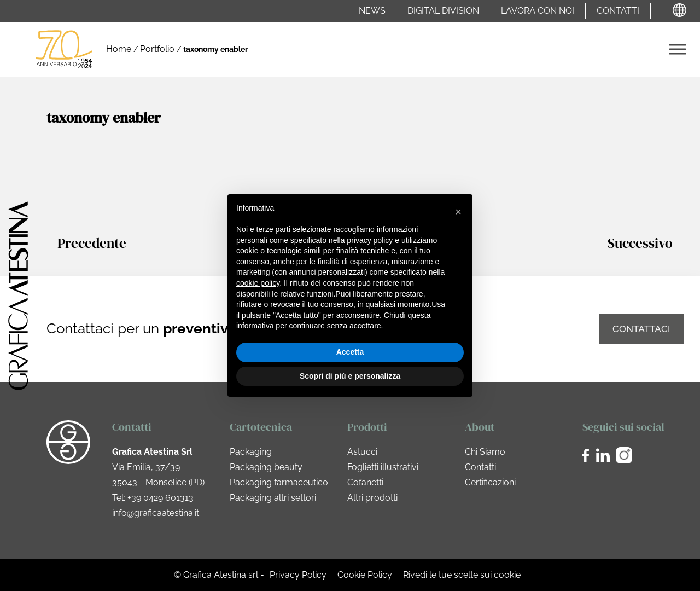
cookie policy (258, 283)
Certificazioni (490, 482)
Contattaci (641, 329)
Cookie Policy (365, 575)
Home (119, 49)
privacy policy (370, 240)
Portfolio (157, 49)
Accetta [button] (350, 352)
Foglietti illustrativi (383, 467)
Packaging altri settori (273, 498)
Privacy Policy (298, 575)
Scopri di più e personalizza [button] (350, 376)
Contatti (618, 11)
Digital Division (443, 11)
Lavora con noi (538, 11)
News (372, 11)
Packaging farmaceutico (279, 482)
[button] (458, 212)
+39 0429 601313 (161, 498)
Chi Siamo (485, 452)
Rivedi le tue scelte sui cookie (462, 575)
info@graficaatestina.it (156, 513)
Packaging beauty (266, 467)
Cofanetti (365, 482)
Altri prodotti (372, 498)
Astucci (362, 452)
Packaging (251, 452)
